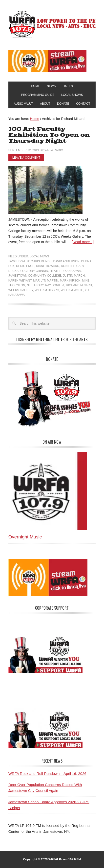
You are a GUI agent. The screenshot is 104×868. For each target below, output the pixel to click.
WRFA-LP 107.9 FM (52, 24)
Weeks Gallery (21, 290)
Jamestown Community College (35, 276)
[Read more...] (83, 242)
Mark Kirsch (70, 281)
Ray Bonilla (55, 285)
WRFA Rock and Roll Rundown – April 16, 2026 (47, 774)
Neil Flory (35, 285)
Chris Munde (41, 261)
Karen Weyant (20, 281)
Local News (39, 256)
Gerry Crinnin (36, 271)
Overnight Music (25, 537)
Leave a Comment (26, 158)
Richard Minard (79, 285)
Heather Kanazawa (65, 271)
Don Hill (68, 266)
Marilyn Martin (46, 281)
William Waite (72, 290)
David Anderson (66, 261)
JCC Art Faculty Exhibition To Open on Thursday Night (49, 135)
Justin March (74, 276)
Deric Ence (25, 266)
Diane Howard (48, 266)
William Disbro (47, 290)
